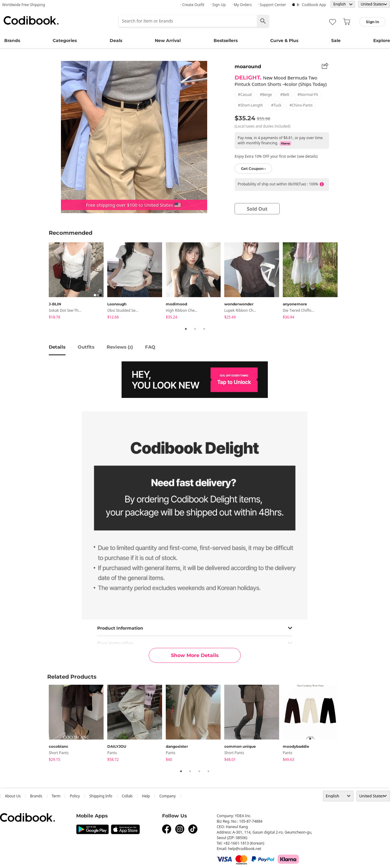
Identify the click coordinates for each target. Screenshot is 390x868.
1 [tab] (186, 329)
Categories (65, 40)
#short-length (250, 105)
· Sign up (218, 5)
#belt (285, 95)
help (146, 796)
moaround (248, 67)
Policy (75, 796)
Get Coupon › (253, 169)
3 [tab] (204, 329)
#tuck (276, 105)
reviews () (120, 347)
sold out (257, 209)
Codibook (31, 20)
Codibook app (314, 5)
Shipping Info (101, 796)
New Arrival (168, 40)
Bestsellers (226, 40)
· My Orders (242, 5)
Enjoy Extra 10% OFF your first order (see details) (276, 156)
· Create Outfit (192, 5)
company (168, 796)
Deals (116, 40)
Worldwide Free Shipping (24, 5)
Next (346, 282)
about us (13, 796)
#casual (245, 95)
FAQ (150, 347)
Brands (12, 40)
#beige (266, 95)
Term (56, 796)
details (57, 347)
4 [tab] (208, 771)
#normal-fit (308, 95)
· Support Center (272, 5)
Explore (382, 40)
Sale (336, 40)
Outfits (86, 347)
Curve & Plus (284, 40)
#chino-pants (301, 105)
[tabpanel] (78, 282)
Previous (44, 282)
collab (127, 796)
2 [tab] (195, 329)
